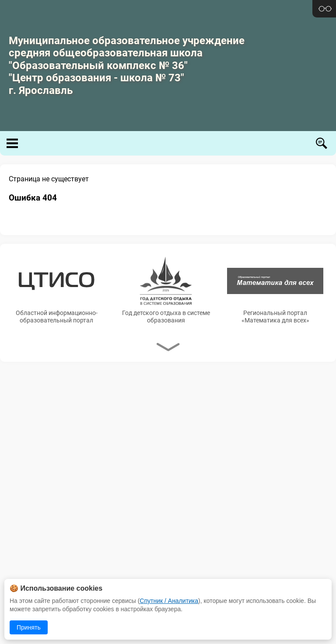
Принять (29, 627)
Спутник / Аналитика (169, 601)
